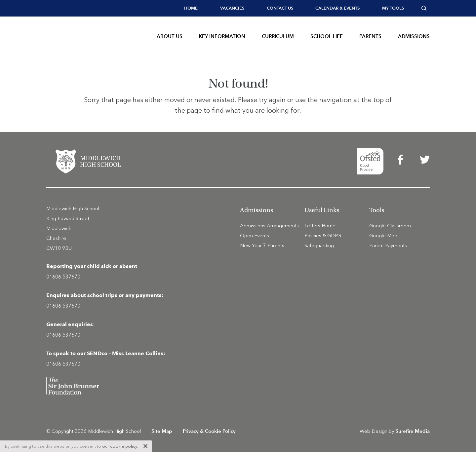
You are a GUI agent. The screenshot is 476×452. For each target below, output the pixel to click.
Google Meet (384, 236)
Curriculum (278, 36)
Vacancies (232, 8)
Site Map (162, 431)
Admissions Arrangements (269, 226)
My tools (393, 8)
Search (426, 8)
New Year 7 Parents (262, 245)
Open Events (255, 236)
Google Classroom (390, 226)
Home (191, 8)
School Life (327, 36)
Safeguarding (319, 245)
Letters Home (320, 226)
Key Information (222, 36)
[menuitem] (191, 8)
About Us (170, 36)
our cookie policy (120, 446)
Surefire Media (413, 431)
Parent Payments (388, 245)
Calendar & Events (337, 8)
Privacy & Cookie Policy (209, 431)
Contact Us (280, 8)
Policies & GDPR (323, 236)
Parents (370, 36)
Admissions (414, 36)
